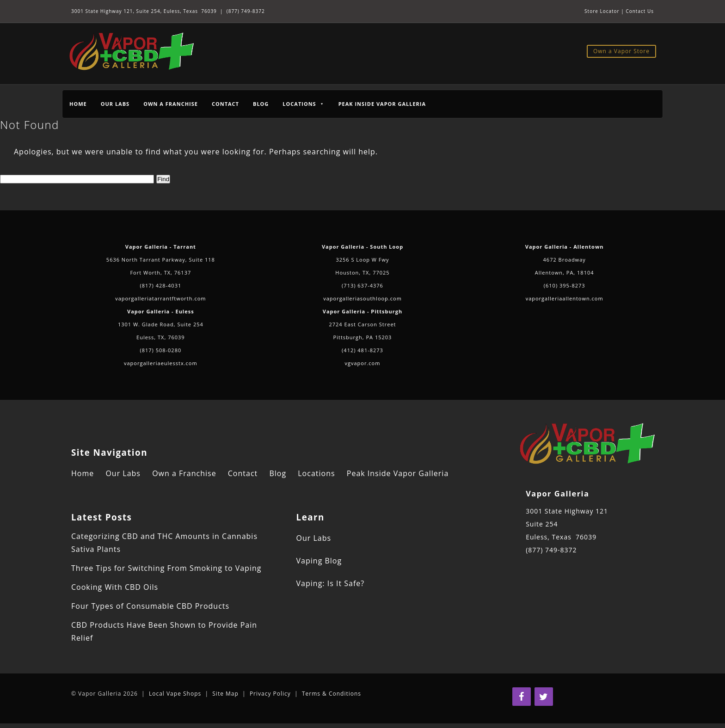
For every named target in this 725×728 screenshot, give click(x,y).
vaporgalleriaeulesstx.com (161, 363)
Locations (316, 473)
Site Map (225, 694)
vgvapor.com (363, 363)
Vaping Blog (319, 561)
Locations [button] (303, 104)
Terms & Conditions (332, 694)
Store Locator (602, 11)
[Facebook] (522, 697)
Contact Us (640, 11)
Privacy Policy (270, 694)
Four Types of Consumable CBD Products (150, 606)
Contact (225, 104)
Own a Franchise (171, 104)
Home (78, 104)
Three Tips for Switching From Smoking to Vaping (166, 568)
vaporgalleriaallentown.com (565, 298)
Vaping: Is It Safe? (331, 583)
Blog (261, 104)
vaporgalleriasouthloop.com (362, 298)
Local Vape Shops (175, 694)
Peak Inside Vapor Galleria (382, 104)
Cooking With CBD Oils (115, 587)
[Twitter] (544, 697)
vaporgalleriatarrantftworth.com (160, 298)
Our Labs (115, 104)
